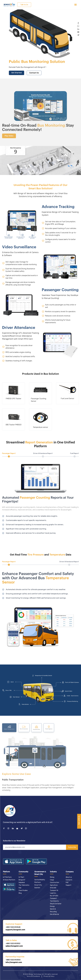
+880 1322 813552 (13, 944)
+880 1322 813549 (13, 927)
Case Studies (23, 890)
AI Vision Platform (9, 880)
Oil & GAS (53, 888)
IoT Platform (7, 877)
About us (69, 877)
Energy (52, 906)
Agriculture (54, 885)
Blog (20, 893)
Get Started (17, 73)
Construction (55, 882)
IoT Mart (21, 877)
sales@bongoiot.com (14, 946)
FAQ (67, 882)
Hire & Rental (54, 914)
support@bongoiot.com (15, 930)
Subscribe (72, 847)
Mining (52, 877)
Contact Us (34, 73)
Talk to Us (24, 5)
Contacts (69, 880)
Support (69, 885)
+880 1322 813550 (13, 960)
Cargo (52, 880)
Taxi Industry (54, 901)
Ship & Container (56, 904)
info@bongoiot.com (14, 962)
